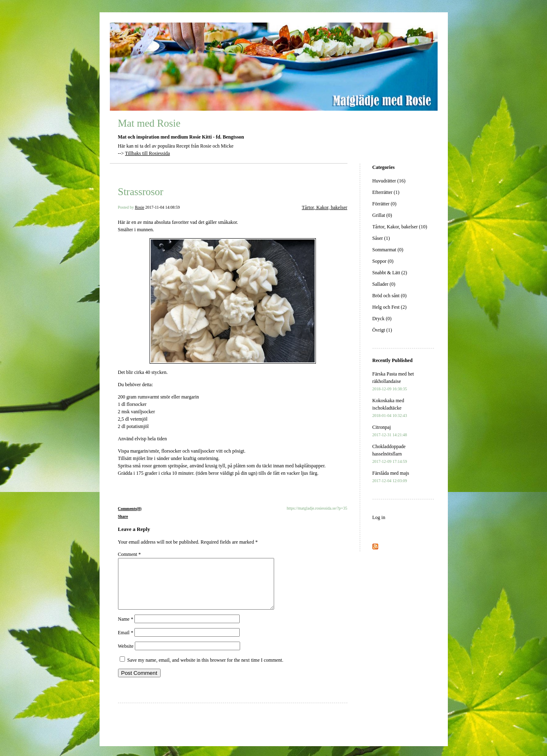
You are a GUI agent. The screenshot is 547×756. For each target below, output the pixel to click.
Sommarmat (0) (388, 250)
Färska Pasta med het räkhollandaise (393, 381)
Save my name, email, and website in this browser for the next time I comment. (205, 670)
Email (126, 642)
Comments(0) (130, 509)
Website (126, 656)
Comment (129, 554)
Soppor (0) (383, 261)
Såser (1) (381, 238)
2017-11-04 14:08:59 (162, 207)
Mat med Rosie (149, 123)
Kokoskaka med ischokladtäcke (390, 408)
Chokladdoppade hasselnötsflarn (390, 454)
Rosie (140, 207)
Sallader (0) (384, 284)
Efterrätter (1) (386, 192)
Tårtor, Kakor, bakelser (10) (400, 227)
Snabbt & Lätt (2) (390, 273)
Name (126, 629)
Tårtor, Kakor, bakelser (325, 207)
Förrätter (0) (385, 204)
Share (123, 516)
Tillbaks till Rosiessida (148, 153)
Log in (379, 517)
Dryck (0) (382, 319)
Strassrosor (141, 192)
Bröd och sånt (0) (390, 296)
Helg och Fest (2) (390, 307)
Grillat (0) (382, 215)
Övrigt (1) (382, 330)
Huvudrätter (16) (389, 181)
